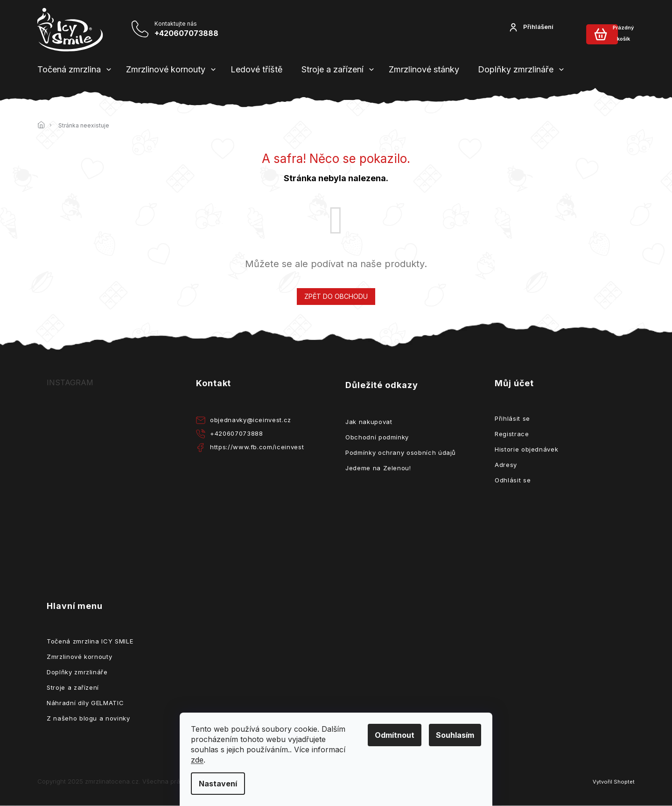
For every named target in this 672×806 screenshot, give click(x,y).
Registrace (512, 434)
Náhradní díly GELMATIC (85, 703)
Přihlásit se (512, 418)
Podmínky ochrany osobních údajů (401, 452)
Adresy (506, 465)
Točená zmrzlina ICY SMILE (90, 641)
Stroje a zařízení (73, 687)
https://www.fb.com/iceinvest (257, 447)
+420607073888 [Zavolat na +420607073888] (236, 433)
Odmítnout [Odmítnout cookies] (395, 735)
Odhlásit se (513, 480)
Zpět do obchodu (336, 296)
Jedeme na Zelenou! (378, 468)
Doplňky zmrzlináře (77, 672)
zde (197, 760)
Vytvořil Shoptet (614, 782)
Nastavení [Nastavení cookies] (218, 784)
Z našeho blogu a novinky (88, 718)
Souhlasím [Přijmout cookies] (455, 735)
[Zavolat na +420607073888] (168, 29)
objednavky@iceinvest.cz (251, 420)
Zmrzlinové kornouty (79, 657)
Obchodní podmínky (377, 437)
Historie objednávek (526, 449)
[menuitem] (69, 70)
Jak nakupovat (369, 422)
